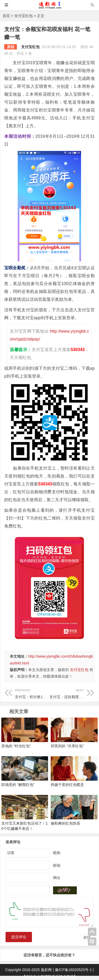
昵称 (57, 853)
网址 (57, 878)
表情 (87, 937)
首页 (6, 16)
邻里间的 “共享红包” (67, 746)
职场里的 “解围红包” (18, 785)
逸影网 (46, 970)
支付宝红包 (23, 16)
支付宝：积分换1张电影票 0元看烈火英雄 (49, 693)
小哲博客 (44, 977)
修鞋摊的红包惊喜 (65, 823)
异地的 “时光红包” (16, 746)
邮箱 (57, 865)
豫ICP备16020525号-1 (73, 970)
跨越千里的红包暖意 (67, 785)
